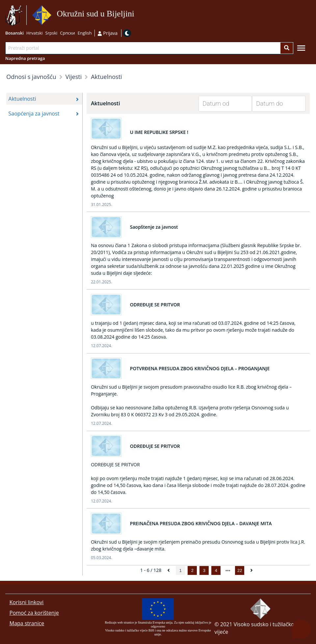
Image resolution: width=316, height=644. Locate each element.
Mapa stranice (27, 623)
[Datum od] (220, 104)
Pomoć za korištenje (34, 613)
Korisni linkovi (27, 602)
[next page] (228, 571)
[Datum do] (274, 104)
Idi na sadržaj (136, 15)
